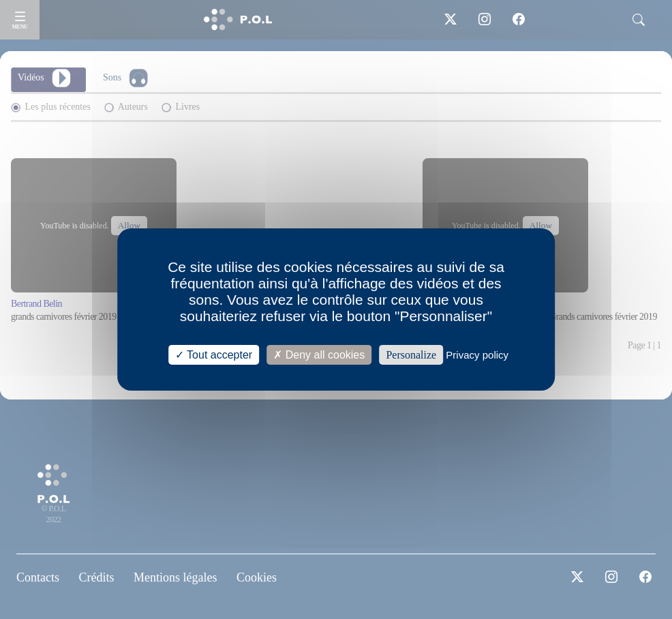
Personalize (411, 355)
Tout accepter (214, 355)
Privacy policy (477, 355)
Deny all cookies (319, 355)
